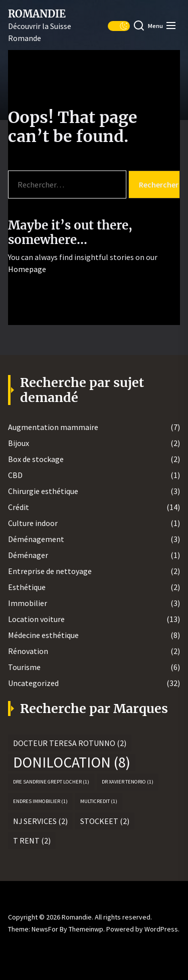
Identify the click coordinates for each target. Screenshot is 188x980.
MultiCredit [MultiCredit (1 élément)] (99, 801)
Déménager (28, 555)
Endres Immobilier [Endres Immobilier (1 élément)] (40, 801)
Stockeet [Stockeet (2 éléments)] (105, 821)
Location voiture (36, 619)
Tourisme (24, 667)
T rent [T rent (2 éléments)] (32, 840)
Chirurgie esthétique (43, 491)
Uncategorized (33, 683)
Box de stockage (36, 459)
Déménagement (36, 539)
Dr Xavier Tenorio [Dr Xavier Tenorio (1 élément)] (128, 782)
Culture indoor (33, 523)
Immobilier (28, 603)
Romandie (37, 14)
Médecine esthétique (43, 635)
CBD (15, 475)
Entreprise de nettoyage (50, 571)
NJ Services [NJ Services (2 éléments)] (40, 821)
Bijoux (19, 443)
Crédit (19, 507)
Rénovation (28, 651)
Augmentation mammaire (53, 427)
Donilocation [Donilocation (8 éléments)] (72, 762)
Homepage (27, 269)
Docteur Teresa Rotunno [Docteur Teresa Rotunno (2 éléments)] (70, 743)
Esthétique (27, 587)
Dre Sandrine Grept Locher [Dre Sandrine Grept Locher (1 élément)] (51, 782)
